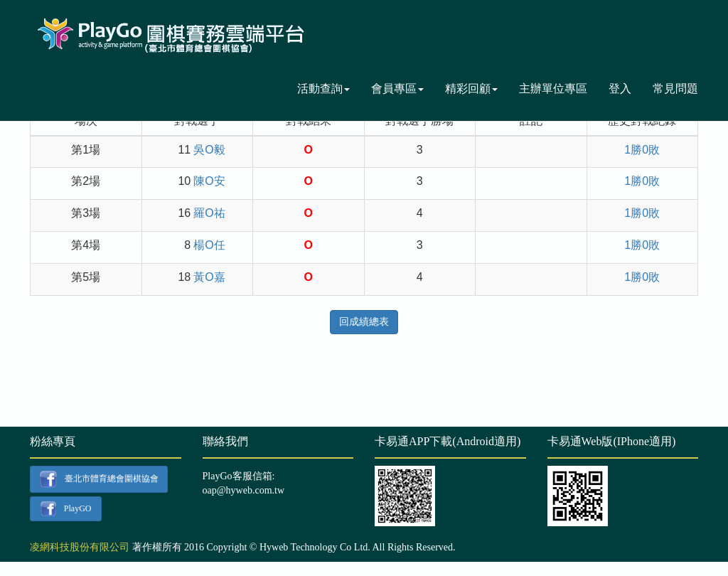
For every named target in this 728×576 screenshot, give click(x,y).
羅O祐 (209, 213)
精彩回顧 (471, 89)
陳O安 (209, 181)
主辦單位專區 (553, 89)
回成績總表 (364, 322)
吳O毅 (209, 150)
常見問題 (675, 89)
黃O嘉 (209, 277)
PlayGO (65, 509)
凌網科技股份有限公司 (80, 547)
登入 (620, 89)
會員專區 (397, 89)
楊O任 (209, 245)
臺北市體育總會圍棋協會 (99, 479)
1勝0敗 (642, 150)
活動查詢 (323, 89)
